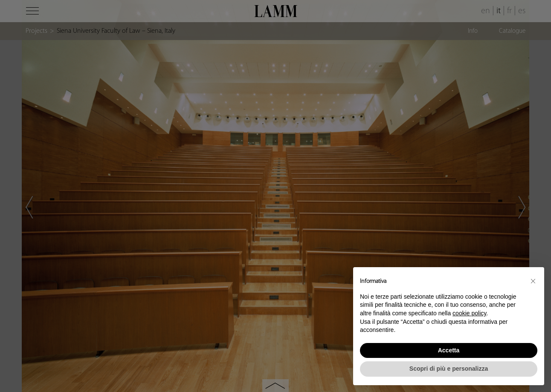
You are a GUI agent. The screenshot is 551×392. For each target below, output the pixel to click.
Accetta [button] (449, 350)
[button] (533, 281)
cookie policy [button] (469, 313)
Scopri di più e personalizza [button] (449, 369)
